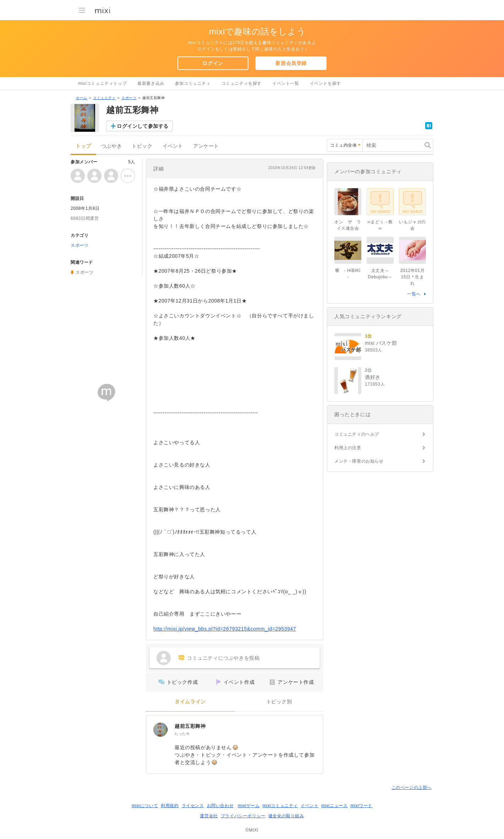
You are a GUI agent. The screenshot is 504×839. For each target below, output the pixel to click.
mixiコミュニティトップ (102, 83)
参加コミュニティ (193, 83)
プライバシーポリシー (243, 816)
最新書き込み (151, 83)
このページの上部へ (412, 788)
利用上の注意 (348, 448)
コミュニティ (104, 98)
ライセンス (193, 806)
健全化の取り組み (286, 816)
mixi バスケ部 (381, 343)
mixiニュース (334, 806)
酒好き (373, 377)
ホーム (82, 98)
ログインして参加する (143, 126)
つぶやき (111, 146)
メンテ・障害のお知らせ (359, 461)
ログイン (213, 63)
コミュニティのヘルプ (357, 434)
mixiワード (361, 806)
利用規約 (170, 806)
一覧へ (414, 294)
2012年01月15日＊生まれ (413, 277)
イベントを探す (325, 83)
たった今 (182, 734)
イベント (173, 146)
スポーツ (129, 98)
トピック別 (279, 702)
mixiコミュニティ (280, 806)
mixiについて (145, 806)
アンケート (206, 146)
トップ (83, 146)
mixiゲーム (249, 806)
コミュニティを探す (242, 83)
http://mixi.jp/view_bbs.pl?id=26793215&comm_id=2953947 (225, 629)
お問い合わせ (220, 806)
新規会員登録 (291, 63)
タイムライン (190, 702)
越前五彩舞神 (190, 726)
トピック (142, 146)
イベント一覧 (286, 83)
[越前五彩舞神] (160, 730)
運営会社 (209, 816)
